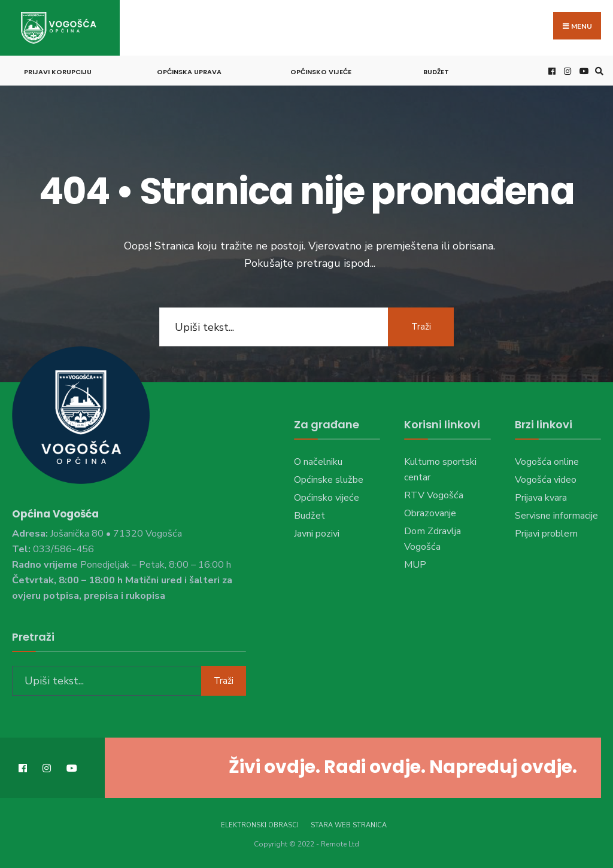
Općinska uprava (189, 72)
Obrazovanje (430, 513)
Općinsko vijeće (321, 72)
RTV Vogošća (434, 495)
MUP (415, 565)
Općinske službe (329, 480)
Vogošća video (546, 480)
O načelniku (318, 462)
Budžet (436, 72)
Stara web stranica (349, 825)
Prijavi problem (546, 534)
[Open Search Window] (597, 71)
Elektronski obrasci (260, 825)
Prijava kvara (541, 498)
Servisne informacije (556, 516)
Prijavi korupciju (58, 72)
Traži (421, 327)
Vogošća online (547, 462)
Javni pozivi (317, 534)
